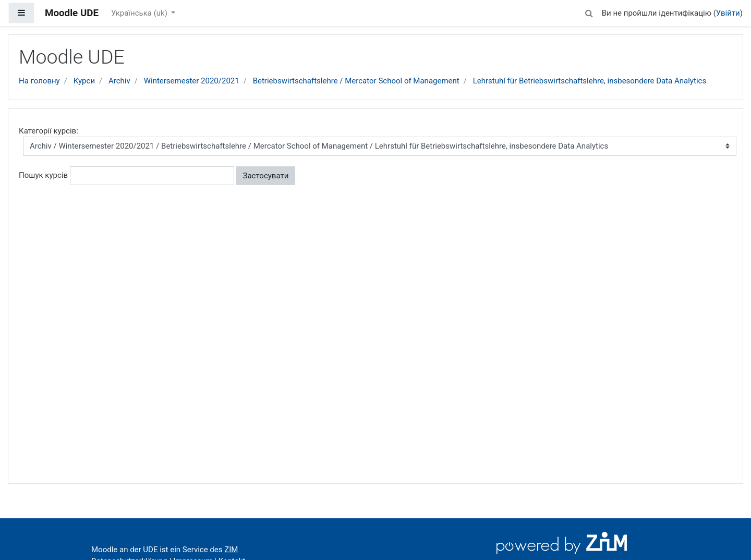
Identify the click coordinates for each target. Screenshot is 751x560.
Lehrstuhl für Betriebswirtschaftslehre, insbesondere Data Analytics (590, 81)
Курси (84, 81)
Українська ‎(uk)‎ (140, 13)
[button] (589, 12)
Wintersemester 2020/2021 (192, 81)
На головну (39, 81)
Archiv (119, 81)
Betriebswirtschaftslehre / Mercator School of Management (356, 81)
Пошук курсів (43, 175)
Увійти (728, 13)
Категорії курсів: (49, 131)
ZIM (231, 550)
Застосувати (266, 176)
